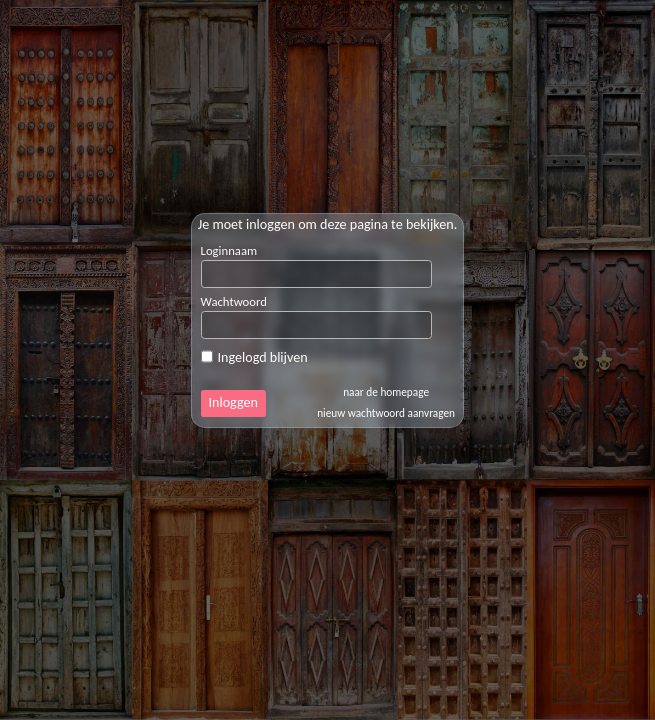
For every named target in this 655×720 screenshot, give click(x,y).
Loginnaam (229, 250)
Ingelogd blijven (254, 357)
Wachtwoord (234, 301)
